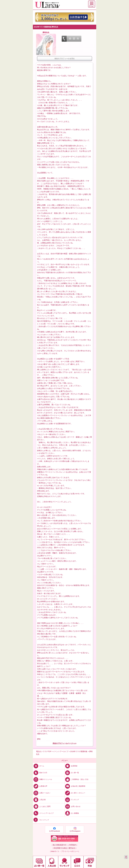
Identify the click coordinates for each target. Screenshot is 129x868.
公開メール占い (42, 793)
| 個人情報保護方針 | (60, 845)
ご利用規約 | (72, 845)
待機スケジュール (42, 779)
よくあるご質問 (42, 806)
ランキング (72, 800)
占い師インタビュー (75, 793)
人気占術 (39, 800)
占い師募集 (72, 813)
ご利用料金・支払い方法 (76, 779)
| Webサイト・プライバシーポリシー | (64, 851)
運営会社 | (72, 848)
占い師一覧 (72, 773)
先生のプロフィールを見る (65, 59)
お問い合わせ (73, 806)
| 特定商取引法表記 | (60, 848)
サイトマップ (41, 820)
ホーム (39, 766)
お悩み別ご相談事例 (75, 786)
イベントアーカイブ (43, 813)
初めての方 (40, 773)
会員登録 (71, 766)
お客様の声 (40, 786)
